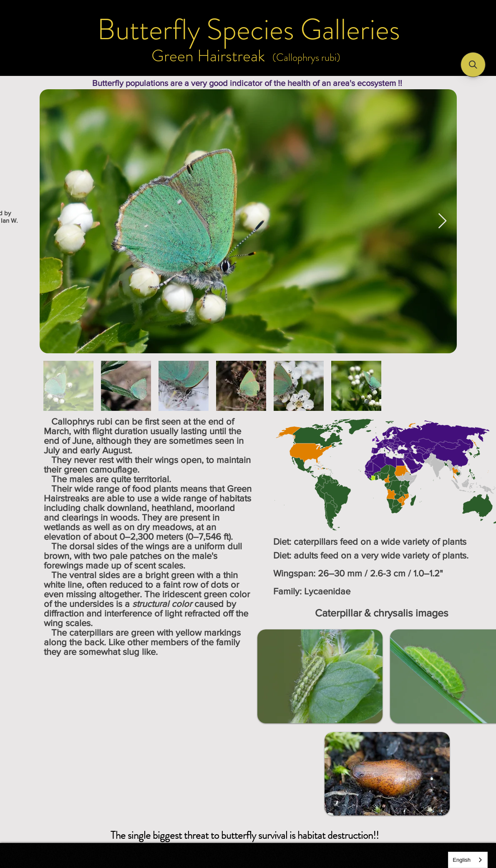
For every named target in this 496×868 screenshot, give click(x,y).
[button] (473, 65)
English (462, 860)
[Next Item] (442, 221)
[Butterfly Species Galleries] (249, 30)
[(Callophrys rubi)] (307, 58)
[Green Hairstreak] (208, 56)
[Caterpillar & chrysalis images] (382, 613)
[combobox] (468, 860)
